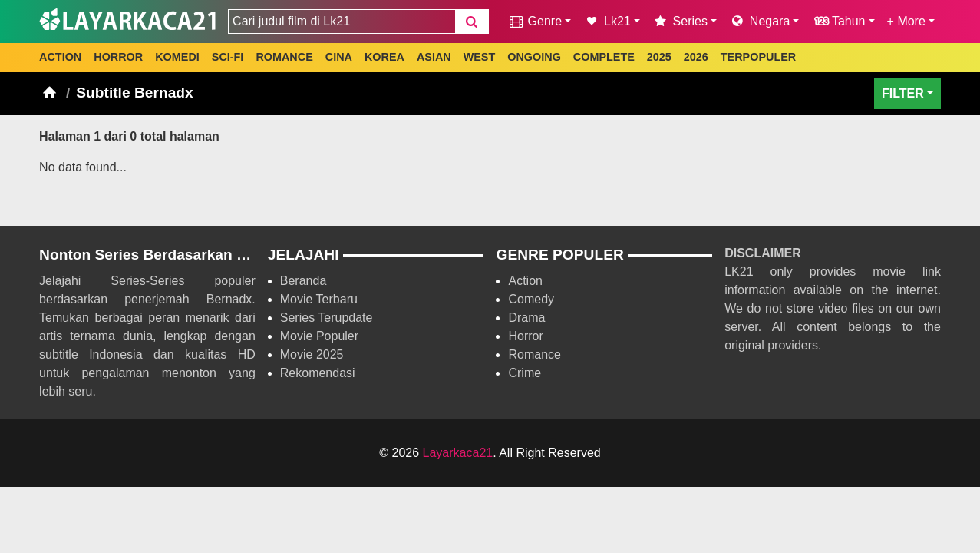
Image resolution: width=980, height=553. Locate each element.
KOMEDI (177, 57)
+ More (906, 21)
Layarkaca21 (458, 453)
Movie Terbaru (319, 299)
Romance (534, 354)
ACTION (60, 57)
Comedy (531, 299)
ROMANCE (284, 57)
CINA (339, 57)
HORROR (118, 57)
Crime (525, 373)
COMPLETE (604, 57)
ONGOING (534, 57)
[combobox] (342, 22)
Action (525, 281)
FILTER (903, 93)
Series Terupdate (327, 318)
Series (680, 21)
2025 (659, 57)
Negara (759, 21)
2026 (696, 57)
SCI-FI (228, 57)
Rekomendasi (318, 373)
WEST (480, 57)
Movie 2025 (312, 354)
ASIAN (434, 57)
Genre (535, 21)
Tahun (838, 21)
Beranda (304, 281)
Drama (526, 318)
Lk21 (607, 21)
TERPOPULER (758, 57)
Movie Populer (319, 336)
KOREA (384, 57)
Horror (525, 336)
